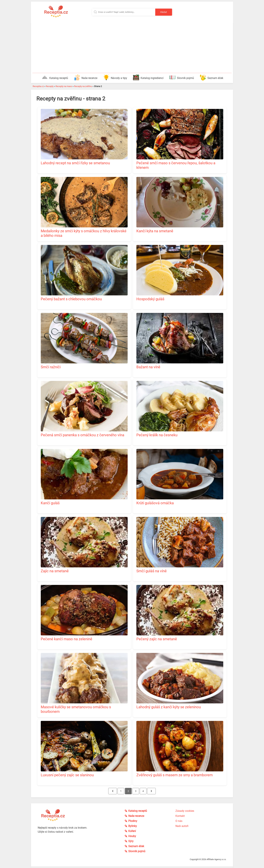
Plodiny (133, 821)
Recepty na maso (64, 86)
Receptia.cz (38, 86)
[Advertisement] (132, 48)
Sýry (131, 841)
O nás (179, 821)
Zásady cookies (185, 811)
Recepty (50, 86)
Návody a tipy (115, 77)
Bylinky (133, 826)
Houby (132, 836)
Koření (132, 831)
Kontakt (180, 816)
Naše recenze (86, 77)
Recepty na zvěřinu (83, 86)
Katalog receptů (55, 77)
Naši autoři (182, 826)
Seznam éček (212, 77)
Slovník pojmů (182, 77)
